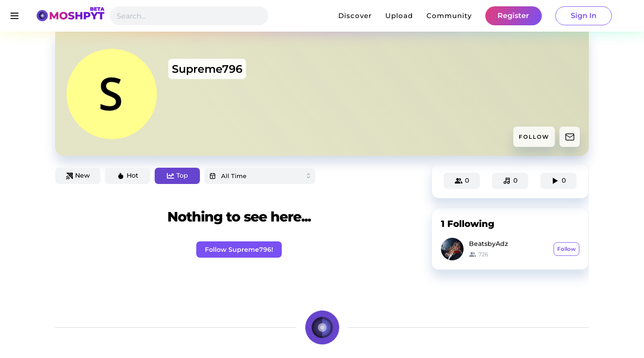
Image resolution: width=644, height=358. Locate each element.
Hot (128, 175)
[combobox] (260, 176)
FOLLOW (534, 137)
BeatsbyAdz (488, 244)
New (78, 175)
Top (178, 175)
